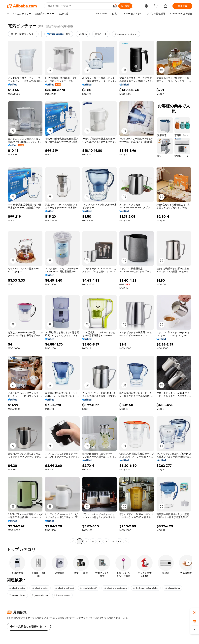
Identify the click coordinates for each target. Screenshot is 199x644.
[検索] (125, 6)
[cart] (156, 6)
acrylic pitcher (17, 595)
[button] (115, 6)
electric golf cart (64, 588)
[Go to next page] (126, 541)
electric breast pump (115, 588)
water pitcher (40, 595)
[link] (195, 613)
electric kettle (17, 588)
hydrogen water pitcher (146, 588)
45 (119, 541)
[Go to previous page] (73, 541)
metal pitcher (62, 595)
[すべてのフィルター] (23, 34)
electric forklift (89, 588)
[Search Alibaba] (79, 6)
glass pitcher (172, 588)
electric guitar (40, 588)
